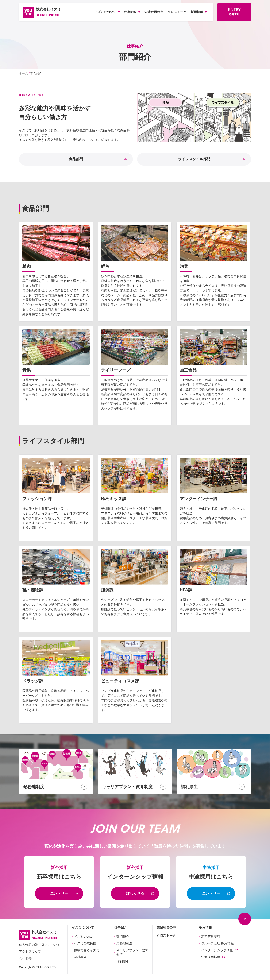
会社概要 (25, 958)
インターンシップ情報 (217, 950)
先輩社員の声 (166, 927)
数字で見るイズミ (87, 950)
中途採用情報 (211, 957)
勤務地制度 (124, 943)
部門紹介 (123, 936)
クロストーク (166, 935)
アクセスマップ (30, 951)
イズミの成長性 (85, 943)
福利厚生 (123, 962)
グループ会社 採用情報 (217, 943)
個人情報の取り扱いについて (40, 945)
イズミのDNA (84, 936)
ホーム (23, 73)
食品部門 (76, 159)
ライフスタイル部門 (194, 159)
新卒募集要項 (211, 936)
